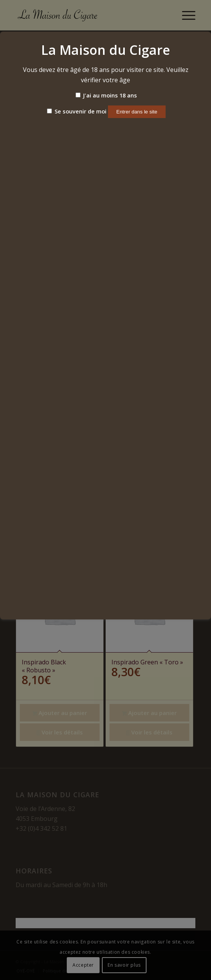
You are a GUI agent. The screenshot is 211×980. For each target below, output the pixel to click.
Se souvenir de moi (77, 111)
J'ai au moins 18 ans (106, 95)
